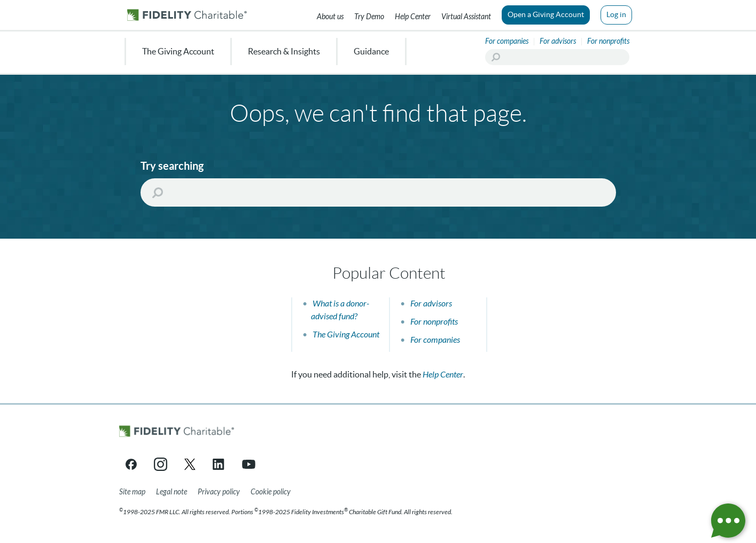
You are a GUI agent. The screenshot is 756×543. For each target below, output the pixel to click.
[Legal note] (172, 492)
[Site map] (132, 492)
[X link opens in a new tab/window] (190, 464)
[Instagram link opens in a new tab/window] (161, 464)
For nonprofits (434, 322)
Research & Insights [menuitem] (284, 51)
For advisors (431, 304)
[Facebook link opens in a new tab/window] (131, 464)
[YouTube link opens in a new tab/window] (249, 464)
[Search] (557, 57)
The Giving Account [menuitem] (178, 51)
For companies (435, 340)
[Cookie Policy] (271, 492)
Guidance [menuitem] (371, 51)
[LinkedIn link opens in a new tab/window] (219, 464)
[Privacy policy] (219, 492)
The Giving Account (346, 335)
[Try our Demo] (369, 15)
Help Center (443, 375)
